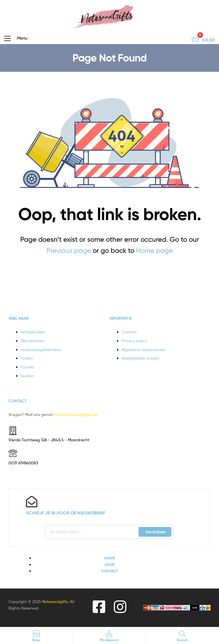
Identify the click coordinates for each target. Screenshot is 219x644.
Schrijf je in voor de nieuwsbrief (66, 513)
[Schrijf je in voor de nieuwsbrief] (32, 502)
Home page (154, 250)
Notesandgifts (55, 601)
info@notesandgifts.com (76, 414)
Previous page (69, 250)
